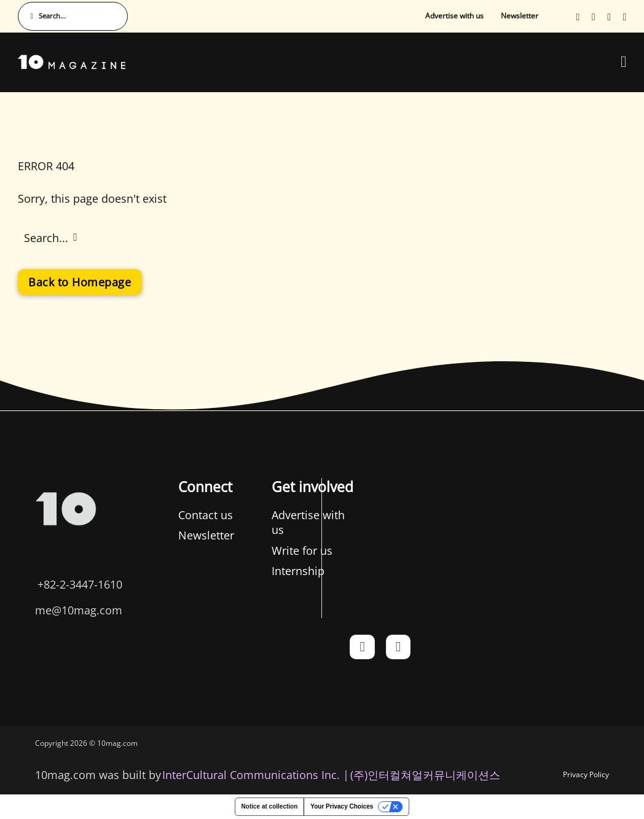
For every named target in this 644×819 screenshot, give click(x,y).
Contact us (206, 515)
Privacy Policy (586, 774)
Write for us (302, 551)
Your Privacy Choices (342, 806)
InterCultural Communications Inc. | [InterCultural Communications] (256, 775)
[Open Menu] (624, 62)
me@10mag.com (79, 610)
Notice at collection (270, 806)
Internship (298, 571)
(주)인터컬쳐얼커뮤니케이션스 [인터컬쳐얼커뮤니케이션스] (425, 775)
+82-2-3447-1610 (80, 584)
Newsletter (520, 16)
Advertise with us (454, 16)
